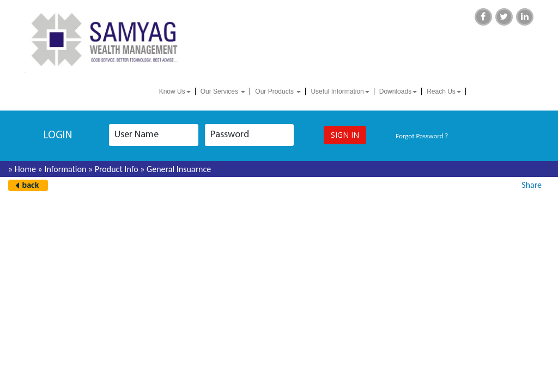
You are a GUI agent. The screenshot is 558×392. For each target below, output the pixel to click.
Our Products (278, 91)
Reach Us (444, 91)
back (31, 185)
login (58, 136)
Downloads (398, 91)
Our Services (223, 91)
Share (532, 185)
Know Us (175, 91)
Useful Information (340, 91)
